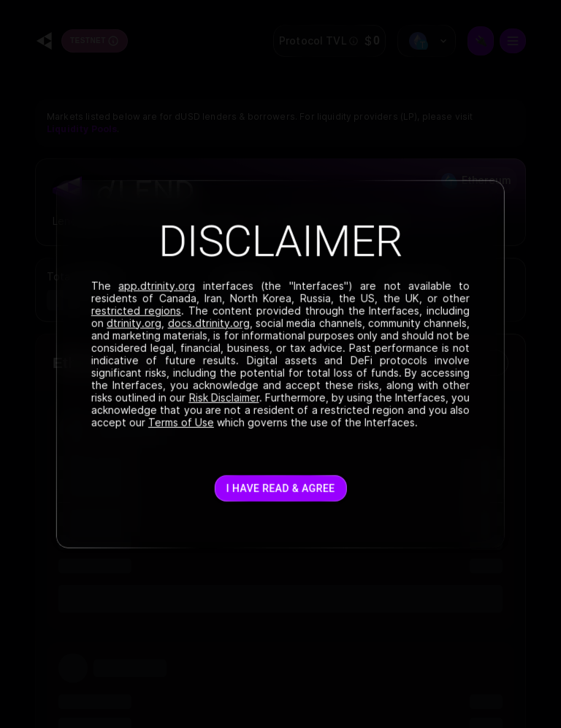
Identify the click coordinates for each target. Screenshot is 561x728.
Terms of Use (181, 422)
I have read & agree (281, 488)
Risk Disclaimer (224, 397)
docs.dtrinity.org (208, 322)
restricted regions (136, 310)
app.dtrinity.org (157, 285)
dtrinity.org (134, 322)
